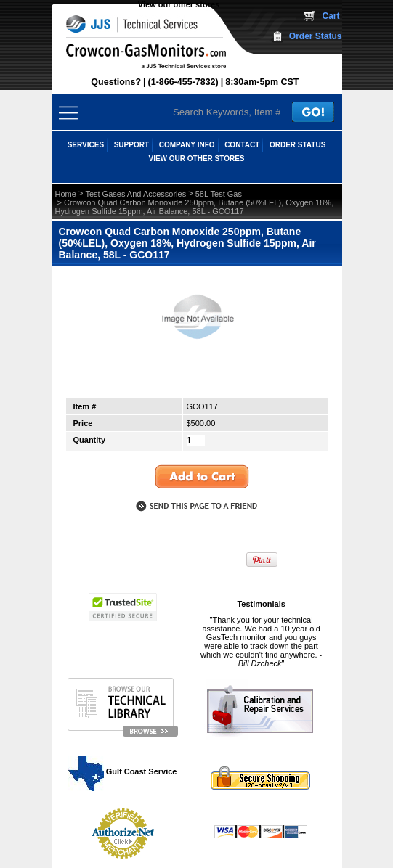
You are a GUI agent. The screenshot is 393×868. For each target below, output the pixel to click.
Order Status (316, 36)
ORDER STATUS (297, 145)
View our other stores (179, 4)
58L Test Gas (219, 194)
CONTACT (242, 145)
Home (66, 194)
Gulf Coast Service (123, 771)
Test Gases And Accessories (135, 194)
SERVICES (86, 145)
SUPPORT (131, 145)
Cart (331, 16)
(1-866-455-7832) (183, 82)
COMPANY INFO (187, 145)
